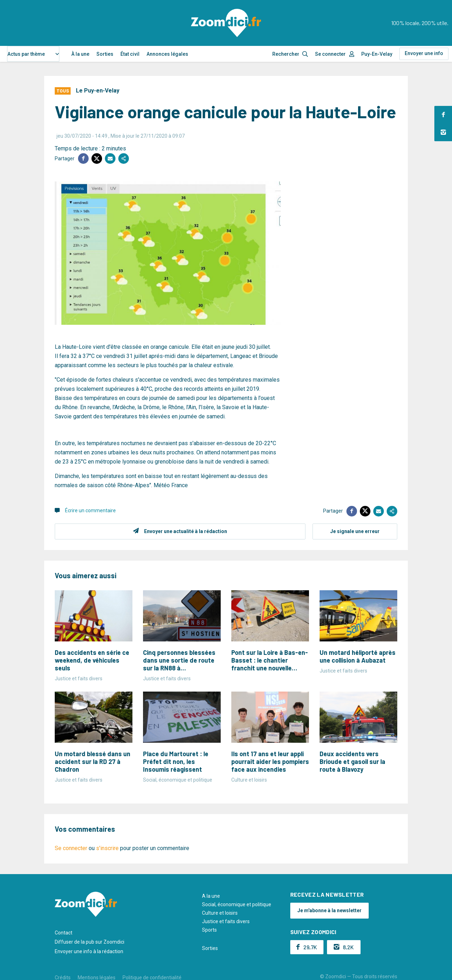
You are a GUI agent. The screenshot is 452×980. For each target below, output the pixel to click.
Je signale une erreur (355, 531)
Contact (64, 933)
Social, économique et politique (237, 904)
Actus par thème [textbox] (26, 54)
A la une (211, 896)
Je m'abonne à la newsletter (329, 910)
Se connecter (330, 54)
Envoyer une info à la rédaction (89, 951)
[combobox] (33, 54)
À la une (80, 54)
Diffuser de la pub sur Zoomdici (90, 942)
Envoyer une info (424, 53)
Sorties (105, 54)
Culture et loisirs (220, 913)
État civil (130, 54)
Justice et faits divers (226, 921)
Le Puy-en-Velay (98, 91)
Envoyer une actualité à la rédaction (186, 531)
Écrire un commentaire (90, 510)
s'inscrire (107, 848)
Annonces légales (167, 54)
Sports (209, 930)
